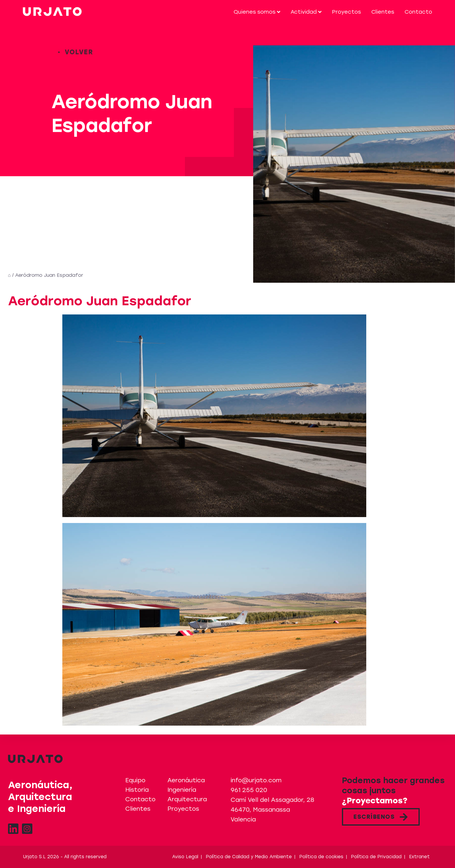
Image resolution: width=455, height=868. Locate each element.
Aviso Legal (185, 857)
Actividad (306, 12)
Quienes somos (257, 12)
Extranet (419, 857)
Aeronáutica (186, 780)
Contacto (418, 12)
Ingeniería (182, 790)
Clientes (383, 12)
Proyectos (346, 12)
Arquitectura (187, 799)
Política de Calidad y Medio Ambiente (249, 857)
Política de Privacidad (376, 857)
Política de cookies (321, 857)
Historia (137, 790)
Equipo (135, 780)
